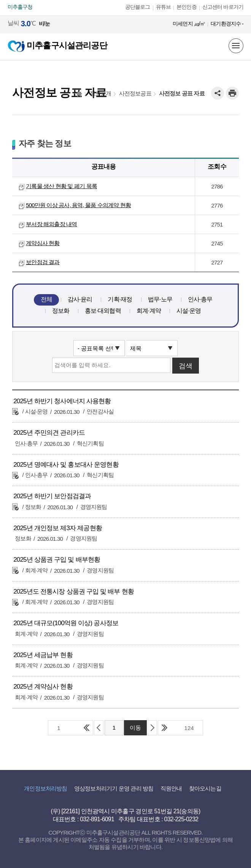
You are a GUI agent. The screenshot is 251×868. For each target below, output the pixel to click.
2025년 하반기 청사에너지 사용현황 (62, 401)
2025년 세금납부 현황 (43, 655)
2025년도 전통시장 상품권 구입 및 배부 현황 (74, 592)
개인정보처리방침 (45, 788)
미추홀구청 (20, 7)
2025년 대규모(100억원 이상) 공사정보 (66, 623)
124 (189, 728)
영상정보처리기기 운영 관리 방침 (114, 788)
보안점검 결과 (43, 262)
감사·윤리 (80, 299)
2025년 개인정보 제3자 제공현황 (58, 528)
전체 (46, 299)
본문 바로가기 (17, 0)
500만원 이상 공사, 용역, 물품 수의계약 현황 (78, 205)
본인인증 (187, 7)
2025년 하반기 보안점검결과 (52, 496)
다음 (152, 728)
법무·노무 (160, 299)
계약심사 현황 (43, 243)
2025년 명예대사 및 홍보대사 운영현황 (66, 465)
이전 (99, 728)
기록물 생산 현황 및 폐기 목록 (61, 186)
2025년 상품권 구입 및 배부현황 (57, 560)
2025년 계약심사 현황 (43, 687)
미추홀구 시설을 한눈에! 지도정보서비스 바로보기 (219, 46)
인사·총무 (200, 299)
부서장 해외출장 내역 (51, 224)
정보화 (61, 311)
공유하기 (218, 93)
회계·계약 (149, 311)
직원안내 (171, 788)
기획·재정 (120, 299)
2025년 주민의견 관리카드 (49, 433)
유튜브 (164, 7)
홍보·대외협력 (103, 311)
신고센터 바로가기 (223, 7)
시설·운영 (189, 311)
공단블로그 (138, 7)
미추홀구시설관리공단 (57, 45)
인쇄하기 (232, 93)
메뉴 (236, 46)
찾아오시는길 (205, 788)
